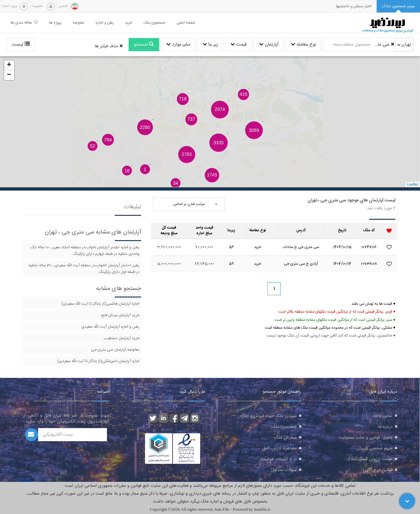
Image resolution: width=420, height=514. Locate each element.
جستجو (144, 45)
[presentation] (354, 6)
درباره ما (385, 427)
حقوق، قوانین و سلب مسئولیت (365, 438)
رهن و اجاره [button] (105, 23)
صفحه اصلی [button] (186, 23)
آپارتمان (269, 45)
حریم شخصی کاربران (374, 448)
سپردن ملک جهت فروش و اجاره (268, 416)
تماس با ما (383, 416)
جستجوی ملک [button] (154, 23)
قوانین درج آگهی (378, 470)
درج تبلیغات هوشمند (278, 459)
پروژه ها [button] (55, 23)
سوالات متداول (284, 470)
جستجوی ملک (284, 427)
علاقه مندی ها (24, 23)
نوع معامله (303, 45)
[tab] (398, 6)
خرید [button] (129, 23)
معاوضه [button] (78, 23)
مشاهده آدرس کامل (279, 448)
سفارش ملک (285, 438)
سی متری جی (384, 45)
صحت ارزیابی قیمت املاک (369, 459)
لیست (21, 45)
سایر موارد (178, 45)
